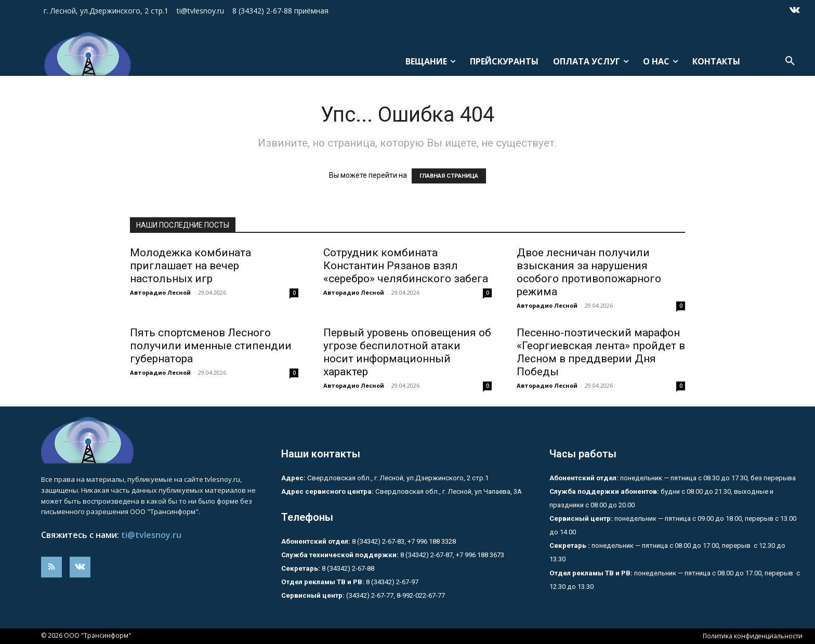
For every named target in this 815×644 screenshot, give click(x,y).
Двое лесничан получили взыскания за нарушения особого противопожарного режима (589, 272)
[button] (790, 61)
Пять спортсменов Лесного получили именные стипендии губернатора (211, 346)
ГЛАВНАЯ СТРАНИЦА (449, 176)
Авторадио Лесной (160, 292)
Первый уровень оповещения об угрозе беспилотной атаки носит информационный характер (407, 352)
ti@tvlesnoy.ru (151, 535)
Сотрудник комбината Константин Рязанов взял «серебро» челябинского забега (406, 266)
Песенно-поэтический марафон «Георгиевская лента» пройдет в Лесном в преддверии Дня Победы (601, 352)
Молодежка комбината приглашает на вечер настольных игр (190, 266)
